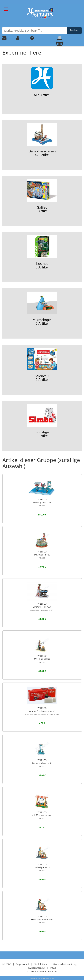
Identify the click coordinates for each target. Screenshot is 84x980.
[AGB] (53, 968)
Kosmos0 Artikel (42, 252)
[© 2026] (7, 964)
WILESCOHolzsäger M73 (42, 867)
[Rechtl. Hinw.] (41, 964)
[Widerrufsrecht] (37, 968)
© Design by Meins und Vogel (42, 971)
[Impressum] (22, 964)
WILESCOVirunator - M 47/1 (42, 607)
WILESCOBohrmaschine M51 (42, 763)
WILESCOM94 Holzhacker (42, 659)
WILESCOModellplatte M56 (42, 502)
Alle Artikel (42, 82)
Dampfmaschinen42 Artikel (42, 140)
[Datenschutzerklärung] (65, 964)
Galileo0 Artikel (42, 196)
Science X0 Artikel (42, 365)
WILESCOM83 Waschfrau (42, 555)
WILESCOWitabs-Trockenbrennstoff (42, 711)
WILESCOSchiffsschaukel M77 (42, 815)
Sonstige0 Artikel (42, 421)
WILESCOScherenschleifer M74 (42, 919)
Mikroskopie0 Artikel (42, 309)
